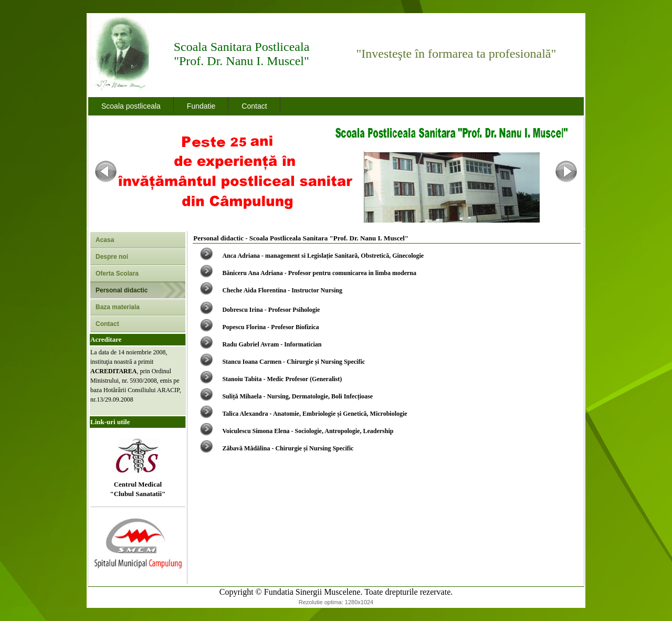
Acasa (105, 240)
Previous (106, 171)
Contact (254, 106)
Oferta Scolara (117, 273)
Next (566, 171)
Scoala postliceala (131, 106)
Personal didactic (122, 290)
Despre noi (112, 257)
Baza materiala (118, 307)
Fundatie (201, 106)
